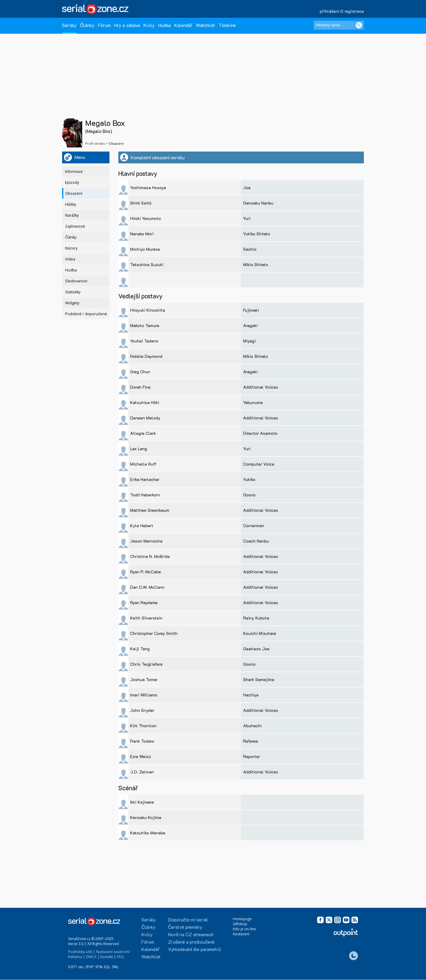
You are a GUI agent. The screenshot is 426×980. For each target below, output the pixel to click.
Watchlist (205, 25)
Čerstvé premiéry (185, 927)
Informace (74, 172)
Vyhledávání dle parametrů (195, 949)
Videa (70, 259)
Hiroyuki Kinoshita (148, 310)
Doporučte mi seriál (188, 919)
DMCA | (93, 957)
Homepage (242, 919)
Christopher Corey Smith (154, 633)
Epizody (72, 182)
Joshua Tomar (144, 679)
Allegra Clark (143, 433)
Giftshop (240, 924)
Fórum (104, 25)
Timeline (227, 25)
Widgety (72, 303)
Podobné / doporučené (86, 314)
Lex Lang (139, 449)
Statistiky (73, 292)
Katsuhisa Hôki (145, 402)
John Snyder (142, 710)
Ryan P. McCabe (146, 572)
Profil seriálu (95, 143)
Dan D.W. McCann (147, 587)
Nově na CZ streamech (191, 934)
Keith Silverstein (146, 618)
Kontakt (107, 957)
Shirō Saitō (141, 203)
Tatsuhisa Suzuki (147, 264)
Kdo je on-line (244, 929)
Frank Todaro (142, 741)
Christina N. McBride (150, 556)
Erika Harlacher (145, 479)
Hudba (164, 25)
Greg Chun (140, 372)
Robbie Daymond (146, 356)
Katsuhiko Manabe (148, 833)
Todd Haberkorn (145, 495)
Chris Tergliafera (146, 664)
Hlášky (71, 204)
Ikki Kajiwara (142, 802)
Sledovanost (76, 281)
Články (87, 25)
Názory (71, 248)
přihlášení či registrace (342, 11)
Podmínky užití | (82, 952)
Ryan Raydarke (144, 602)
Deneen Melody (145, 418)
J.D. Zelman (142, 772)
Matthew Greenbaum (150, 510)
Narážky (72, 215)
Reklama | (77, 957)
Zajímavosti (75, 226)
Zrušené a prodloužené (191, 942)
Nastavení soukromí (113, 952)
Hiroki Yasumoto (146, 218)
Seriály (69, 25)
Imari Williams (144, 695)
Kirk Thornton (143, 726)
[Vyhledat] (359, 25)
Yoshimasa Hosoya (148, 188)
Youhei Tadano (144, 341)
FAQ (120, 957)
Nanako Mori (142, 234)
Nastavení (241, 934)
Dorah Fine (140, 387)
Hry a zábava (127, 25)
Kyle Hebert (142, 526)
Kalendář (183, 25)
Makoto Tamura (145, 325)
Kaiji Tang (140, 649)
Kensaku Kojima (146, 817)
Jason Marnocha (146, 541)
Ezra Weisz (141, 756)
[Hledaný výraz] (339, 25)
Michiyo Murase (145, 249)
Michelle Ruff (143, 464)
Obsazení (74, 193)
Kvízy (149, 25)
